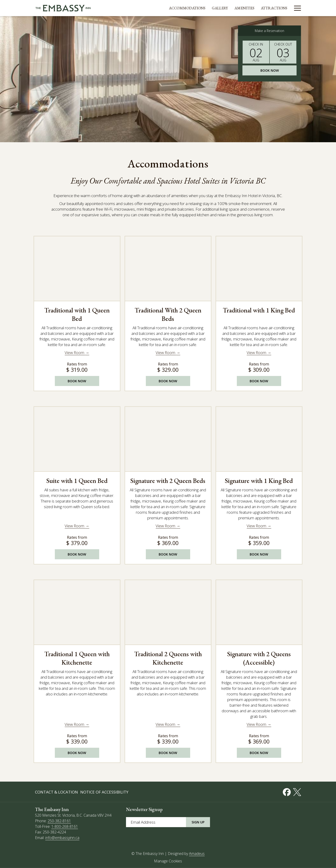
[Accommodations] (177, 8)
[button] (256, 52)
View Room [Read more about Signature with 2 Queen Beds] (166, 526)
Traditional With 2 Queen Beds (168, 314)
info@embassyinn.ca (62, 838)
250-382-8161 (59, 821)
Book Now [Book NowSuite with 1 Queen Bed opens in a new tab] (77, 554)
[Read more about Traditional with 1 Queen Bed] (77, 268)
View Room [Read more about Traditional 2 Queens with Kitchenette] (166, 724)
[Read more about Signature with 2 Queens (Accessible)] (259, 612)
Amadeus (197, 854)
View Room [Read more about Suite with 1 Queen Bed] (75, 526)
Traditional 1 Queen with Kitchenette (77, 658)
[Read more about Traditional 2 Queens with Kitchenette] (168, 612)
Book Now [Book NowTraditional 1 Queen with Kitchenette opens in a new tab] (77, 753)
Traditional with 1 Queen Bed (77, 314)
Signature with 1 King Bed (259, 481)
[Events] (291, 8)
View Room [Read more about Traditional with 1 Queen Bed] (75, 353)
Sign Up (198, 822)
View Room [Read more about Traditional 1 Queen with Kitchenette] (75, 724)
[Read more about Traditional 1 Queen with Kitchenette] (77, 612)
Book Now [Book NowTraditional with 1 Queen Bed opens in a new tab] (77, 381)
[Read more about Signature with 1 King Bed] (259, 439)
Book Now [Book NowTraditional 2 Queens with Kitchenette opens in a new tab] (168, 753)
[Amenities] (234, 8)
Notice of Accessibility (104, 792)
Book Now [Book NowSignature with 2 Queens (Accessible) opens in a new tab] (259, 753)
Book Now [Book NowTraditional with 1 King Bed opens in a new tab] (259, 381)
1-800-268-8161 (65, 826)
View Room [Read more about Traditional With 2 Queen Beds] (166, 353)
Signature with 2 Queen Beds (168, 481)
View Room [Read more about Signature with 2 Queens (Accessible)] (257, 724)
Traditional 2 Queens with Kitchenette (168, 658)
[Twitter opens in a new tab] (297, 791)
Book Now (270, 70)
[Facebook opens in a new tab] (287, 791)
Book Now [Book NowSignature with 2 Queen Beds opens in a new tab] (168, 554)
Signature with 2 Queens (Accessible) (259, 658)
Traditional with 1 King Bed (259, 310)
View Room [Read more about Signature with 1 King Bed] (257, 526)
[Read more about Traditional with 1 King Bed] (259, 268)
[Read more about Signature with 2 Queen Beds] (168, 439)
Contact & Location (56, 792)
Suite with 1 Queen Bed (77, 481)
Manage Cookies (168, 861)
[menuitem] (57, 792)
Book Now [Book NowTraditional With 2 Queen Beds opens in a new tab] (168, 381)
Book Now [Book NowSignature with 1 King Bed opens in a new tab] (259, 554)
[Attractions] (264, 8)
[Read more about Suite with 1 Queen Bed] (77, 439)
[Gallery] (210, 8)
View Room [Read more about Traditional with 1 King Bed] (257, 353)
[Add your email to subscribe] (156, 822)
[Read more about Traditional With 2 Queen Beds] (168, 268)
